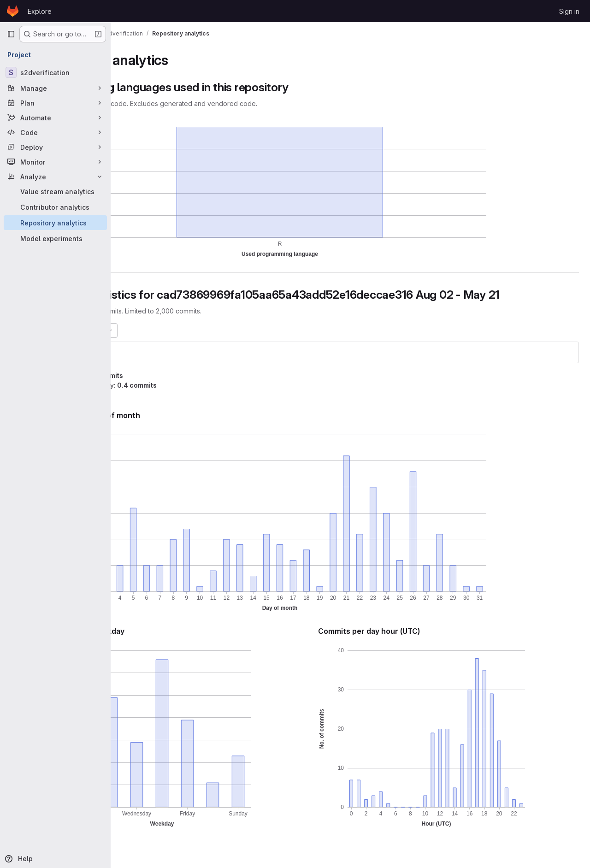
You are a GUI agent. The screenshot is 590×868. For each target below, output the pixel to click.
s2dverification (152, 352)
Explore (40, 11)
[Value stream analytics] (55, 191)
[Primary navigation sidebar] (11, 34)
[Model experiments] (55, 238)
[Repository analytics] (55, 223)
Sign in (569, 11)
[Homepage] (13, 11)
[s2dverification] (55, 72)
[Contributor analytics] (55, 207)
